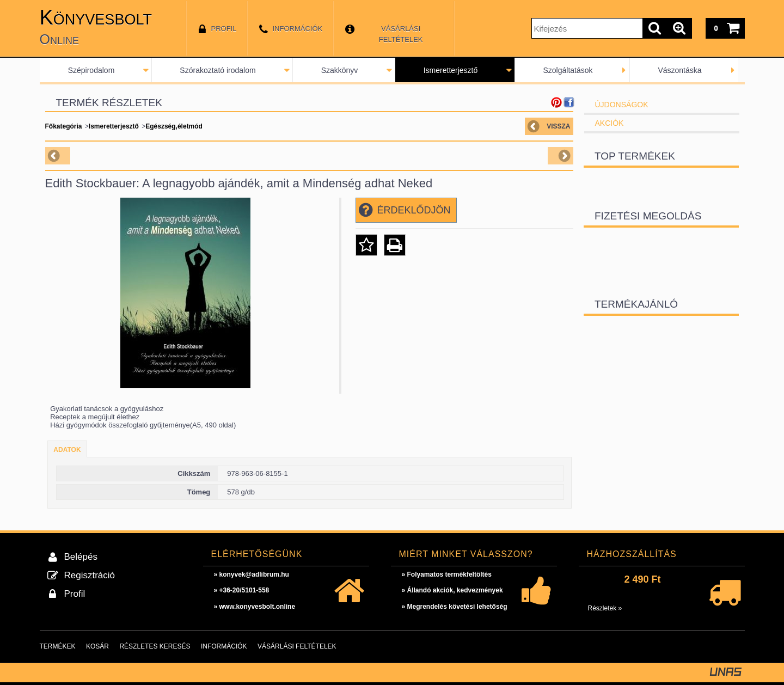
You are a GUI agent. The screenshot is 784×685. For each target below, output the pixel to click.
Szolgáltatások (568, 70)
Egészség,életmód (174, 126)
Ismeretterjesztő (451, 70)
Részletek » (605, 608)
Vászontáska (679, 70)
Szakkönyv (340, 70)
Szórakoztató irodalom (218, 70)
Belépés (81, 557)
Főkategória (64, 126)
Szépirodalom (91, 70)
